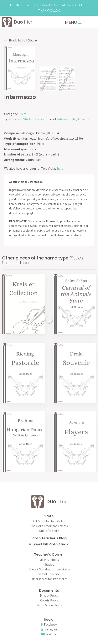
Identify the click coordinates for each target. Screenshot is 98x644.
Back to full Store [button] (21, 40)
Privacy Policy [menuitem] (49, 596)
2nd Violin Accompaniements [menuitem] (49, 526)
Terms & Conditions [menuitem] (49, 605)
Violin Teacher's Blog (49, 538)
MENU (73, 22)
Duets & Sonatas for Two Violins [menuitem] (49, 569)
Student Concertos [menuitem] (49, 574)
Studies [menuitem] (49, 565)
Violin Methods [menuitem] (49, 560)
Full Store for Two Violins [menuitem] (49, 521)
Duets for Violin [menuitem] (49, 531)
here (60, 169)
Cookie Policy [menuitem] (49, 601)
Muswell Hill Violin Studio (49, 544)
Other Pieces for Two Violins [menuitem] (49, 579)
